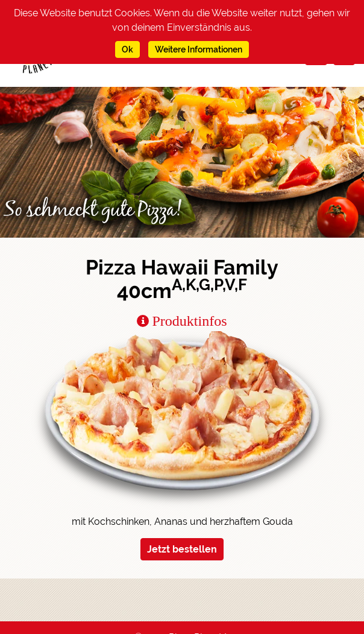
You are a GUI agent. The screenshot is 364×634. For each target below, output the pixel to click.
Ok (127, 49)
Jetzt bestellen (182, 549)
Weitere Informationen (199, 49)
